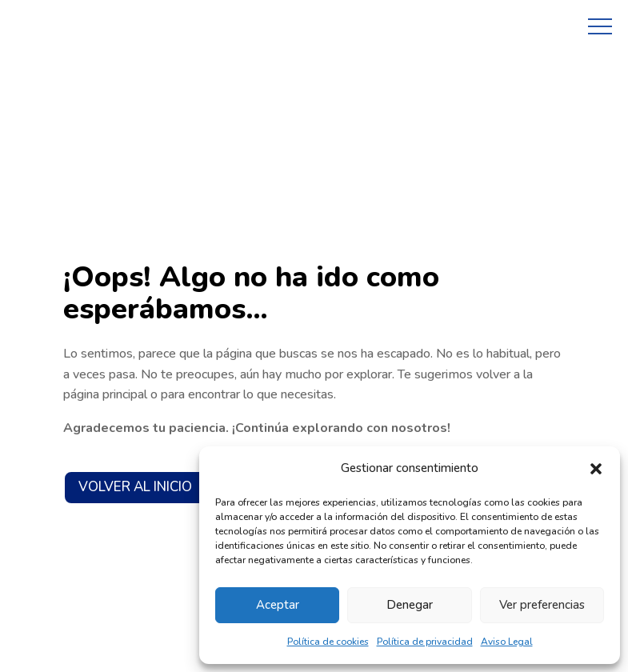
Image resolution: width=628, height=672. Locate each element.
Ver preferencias (542, 605)
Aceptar (278, 605)
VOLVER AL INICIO (135, 487)
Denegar (410, 605)
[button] (596, 469)
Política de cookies (328, 642)
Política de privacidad (425, 642)
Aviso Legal (507, 642)
